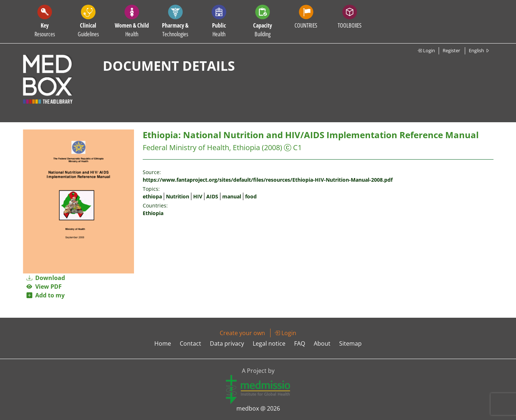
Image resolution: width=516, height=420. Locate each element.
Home (163, 343)
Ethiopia (153, 213)
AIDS (212, 196)
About (322, 343)
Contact (190, 343)
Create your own (242, 333)
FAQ (300, 343)
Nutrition (178, 196)
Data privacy (227, 343)
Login (426, 50)
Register (451, 50)
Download (46, 278)
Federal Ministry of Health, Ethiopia (201, 147)
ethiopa (152, 196)
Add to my (46, 295)
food (251, 196)
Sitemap (350, 343)
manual (232, 196)
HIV (198, 196)
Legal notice (269, 343)
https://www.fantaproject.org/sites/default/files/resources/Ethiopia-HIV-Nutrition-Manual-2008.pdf (268, 180)
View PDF (44, 287)
